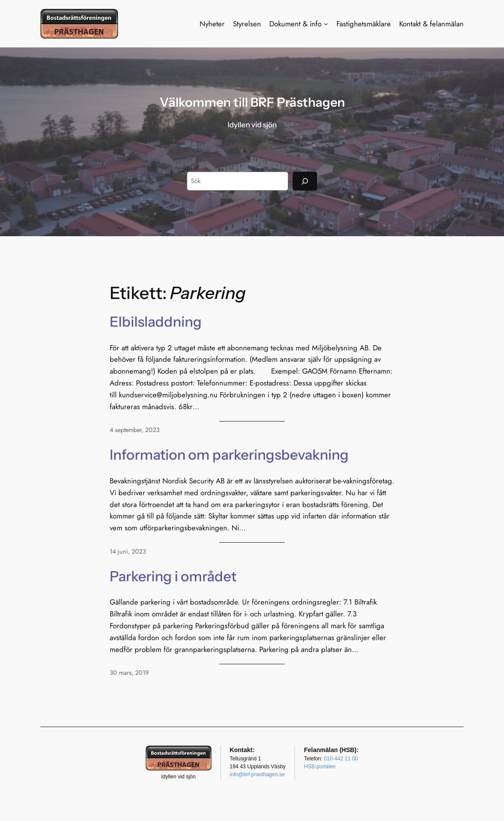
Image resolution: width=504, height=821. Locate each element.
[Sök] (305, 181)
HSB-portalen (320, 767)
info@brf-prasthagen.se (257, 774)
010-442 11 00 (341, 759)
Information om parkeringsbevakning (229, 455)
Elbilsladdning (156, 322)
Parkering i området (173, 576)
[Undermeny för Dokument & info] (326, 24)
